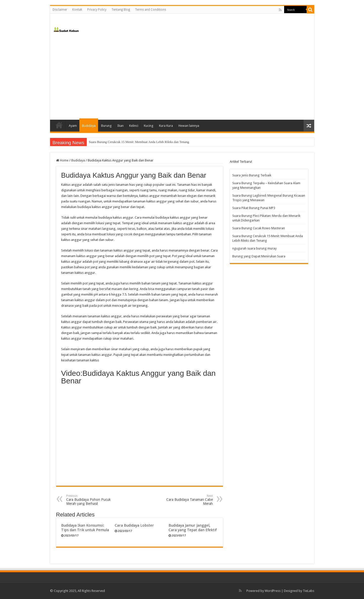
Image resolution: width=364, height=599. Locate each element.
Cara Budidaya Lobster (134, 525)
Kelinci (134, 126)
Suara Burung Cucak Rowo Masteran (259, 228)
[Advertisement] (182, 77)
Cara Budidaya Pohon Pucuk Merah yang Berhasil (92, 500)
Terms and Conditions (151, 10)
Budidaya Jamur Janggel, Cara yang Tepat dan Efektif (193, 528)
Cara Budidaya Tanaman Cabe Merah (187, 500)
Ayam (73, 126)
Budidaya (89, 126)
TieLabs (309, 591)
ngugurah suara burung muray (254, 248)
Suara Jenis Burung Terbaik (252, 175)
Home (59, 125)
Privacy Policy (97, 10)
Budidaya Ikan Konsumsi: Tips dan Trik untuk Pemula (85, 528)
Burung (106, 126)
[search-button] (310, 10)
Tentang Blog (121, 10)
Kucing (149, 126)
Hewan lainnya (189, 126)
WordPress (273, 591)
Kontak (77, 10)
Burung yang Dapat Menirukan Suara (259, 256)
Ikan (120, 126)
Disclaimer (60, 10)
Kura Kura (166, 126)
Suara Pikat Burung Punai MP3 (254, 208)
